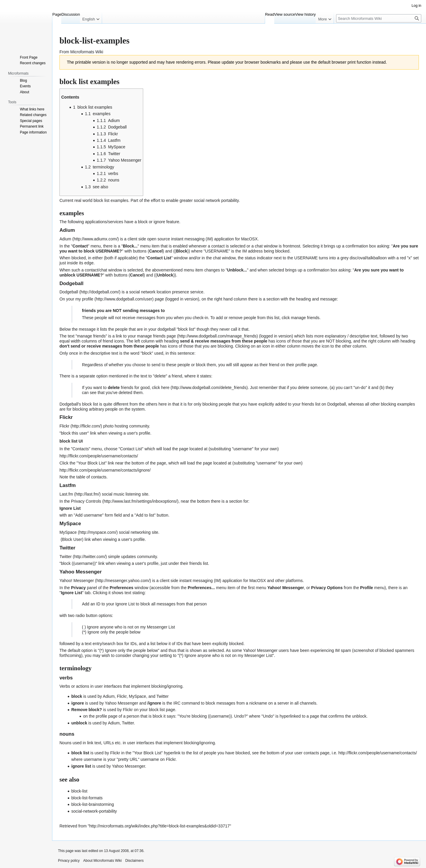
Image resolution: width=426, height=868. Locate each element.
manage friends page (156, 336)
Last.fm (66, 494)
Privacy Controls (86, 501)
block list (101, 200)
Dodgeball (69, 292)
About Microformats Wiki (102, 861)
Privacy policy (69, 861)
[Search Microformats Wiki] (379, 18)
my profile (84, 299)
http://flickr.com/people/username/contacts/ (99, 456)
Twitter (66, 557)
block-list (79, 791)
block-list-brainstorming (93, 804)
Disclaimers (134, 861)
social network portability (216, 200)
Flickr (64, 426)
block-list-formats (87, 798)
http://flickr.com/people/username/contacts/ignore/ (105, 470)
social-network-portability (94, 811)
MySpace (68, 532)
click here (161, 388)
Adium (65, 239)
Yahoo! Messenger (77, 581)
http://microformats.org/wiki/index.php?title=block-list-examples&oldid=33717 (160, 826)
